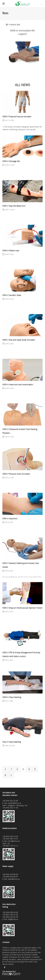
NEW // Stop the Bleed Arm (14, 206)
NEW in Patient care (11, 251)
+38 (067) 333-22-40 (10, 915)
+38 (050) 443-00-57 (10, 877)
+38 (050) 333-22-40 (10, 917)
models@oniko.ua (14, 803)
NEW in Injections (10, 519)
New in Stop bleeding (12, 742)
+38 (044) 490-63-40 (10, 912)
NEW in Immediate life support (22, 32)
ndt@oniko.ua (13, 919)
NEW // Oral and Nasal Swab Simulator (19, 340)
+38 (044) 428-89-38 (10, 874)
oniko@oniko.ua (14, 841)
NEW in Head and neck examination (18, 385)
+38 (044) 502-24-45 (10, 836)
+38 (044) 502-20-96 (10, 801)
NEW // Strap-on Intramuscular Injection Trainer (22, 608)
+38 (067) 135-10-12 (10, 846)
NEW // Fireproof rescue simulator (17, 117)
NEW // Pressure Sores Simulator (16, 474)
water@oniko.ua (14, 879)
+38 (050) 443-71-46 (10, 808)
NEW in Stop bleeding (12, 697)
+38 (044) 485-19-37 (10, 839)
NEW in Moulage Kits (11, 161)
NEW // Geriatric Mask (12, 295)
